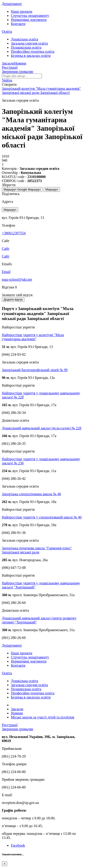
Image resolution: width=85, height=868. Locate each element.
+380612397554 (14, 233)
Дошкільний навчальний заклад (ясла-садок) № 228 (42, 428)
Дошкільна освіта (24, 39)
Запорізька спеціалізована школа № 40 (31, 494)
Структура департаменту (30, 16)
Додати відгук (13, 299)
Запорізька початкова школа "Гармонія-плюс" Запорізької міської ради (37, 550)
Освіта (7, 31)
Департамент (12, 4)
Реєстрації (10, 67)
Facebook (18, 845)
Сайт (6, 256)
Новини (20, 63)
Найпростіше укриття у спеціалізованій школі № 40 (42, 517)
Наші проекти (22, 11)
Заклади (8, 63)
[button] (7, 80)
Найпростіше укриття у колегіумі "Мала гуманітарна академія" (33, 337)
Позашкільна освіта (26, 47)
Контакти (18, 24)
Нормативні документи (29, 20)
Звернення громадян (17, 71)
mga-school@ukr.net (17, 279)
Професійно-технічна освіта (33, 51)
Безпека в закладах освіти (31, 56)
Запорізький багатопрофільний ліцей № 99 (35, 370)
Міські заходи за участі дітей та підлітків (42, 717)
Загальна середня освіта (29, 43)
